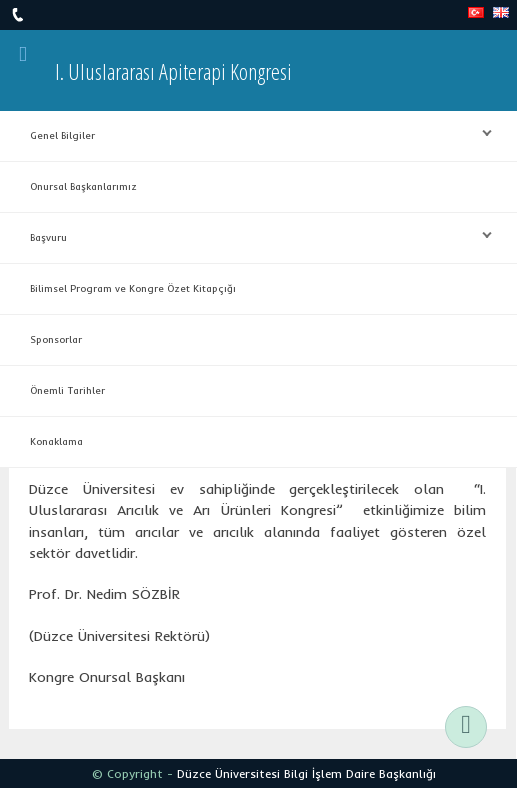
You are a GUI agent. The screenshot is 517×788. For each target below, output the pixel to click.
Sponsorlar (56, 339)
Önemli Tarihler (67, 390)
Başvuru (251, 236)
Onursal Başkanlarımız (83, 186)
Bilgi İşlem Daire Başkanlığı (360, 773)
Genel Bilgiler (251, 134)
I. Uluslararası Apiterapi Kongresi (173, 71)
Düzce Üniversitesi (228, 773)
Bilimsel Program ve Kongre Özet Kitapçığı (133, 288)
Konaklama (56, 441)
